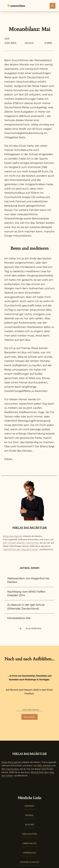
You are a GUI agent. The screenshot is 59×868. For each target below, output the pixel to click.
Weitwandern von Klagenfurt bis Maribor (28, 580)
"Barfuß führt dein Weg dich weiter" (21, 549)
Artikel (29, 815)
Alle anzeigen (30, 629)
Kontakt (29, 806)
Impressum (30, 853)
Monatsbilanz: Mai (19, 618)
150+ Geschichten (30, 543)
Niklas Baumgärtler (13, 536)
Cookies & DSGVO (30, 862)
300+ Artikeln (10, 543)
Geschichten (29, 834)
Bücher (30, 825)
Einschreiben (29, 717)
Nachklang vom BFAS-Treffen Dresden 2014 (26, 594)
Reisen (29, 43)
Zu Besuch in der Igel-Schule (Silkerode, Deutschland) (26, 607)
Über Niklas (29, 843)
